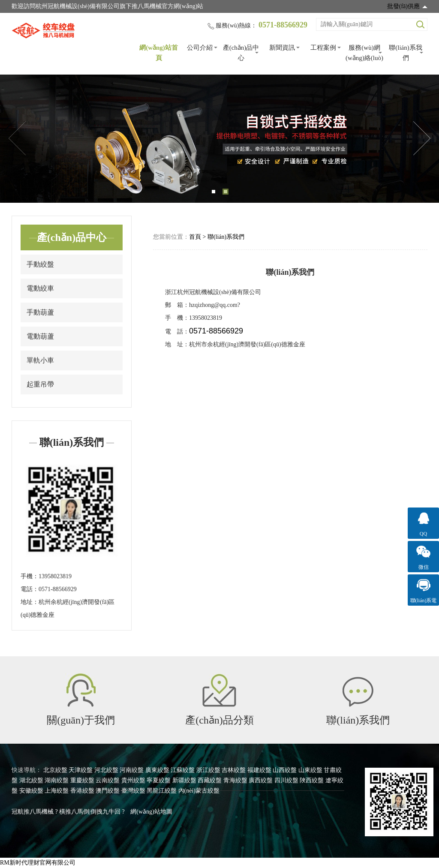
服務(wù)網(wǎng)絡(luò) (364, 53)
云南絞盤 (108, 780)
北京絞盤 (55, 770)
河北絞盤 (106, 770)
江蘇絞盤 (183, 770)
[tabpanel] (219, 139)
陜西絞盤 (312, 780)
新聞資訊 (282, 48)
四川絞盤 (286, 780)
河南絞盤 (132, 770)
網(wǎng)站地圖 (151, 812)
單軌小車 (40, 360)
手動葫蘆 (40, 312)
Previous (17, 138)
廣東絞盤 (157, 770)
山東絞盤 (310, 770)
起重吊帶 (40, 384)
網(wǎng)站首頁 (159, 53)
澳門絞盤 (108, 791)
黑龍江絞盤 (162, 791)
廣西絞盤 (261, 780)
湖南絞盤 (57, 780)
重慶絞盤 (82, 780)
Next (422, 138)
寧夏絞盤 (159, 780)
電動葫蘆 (40, 336)
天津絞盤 (81, 770)
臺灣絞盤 (133, 791)
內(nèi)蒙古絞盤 (199, 791)
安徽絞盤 (31, 791)
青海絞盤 (235, 780)
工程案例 (323, 48)
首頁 (195, 237)
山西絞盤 (285, 770)
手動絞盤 (40, 264)
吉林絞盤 (234, 770)
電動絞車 (40, 288)
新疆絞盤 (184, 780)
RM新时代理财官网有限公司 (38, 863)
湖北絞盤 (31, 780)
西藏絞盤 (210, 780)
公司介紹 (200, 48)
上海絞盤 (57, 791)
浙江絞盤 (208, 770)
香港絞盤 (82, 791)
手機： (30, 576)
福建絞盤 (259, 770)
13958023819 (55, 576)
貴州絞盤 (133, 780)
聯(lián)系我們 (405, 53)
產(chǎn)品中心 (241, 53)
